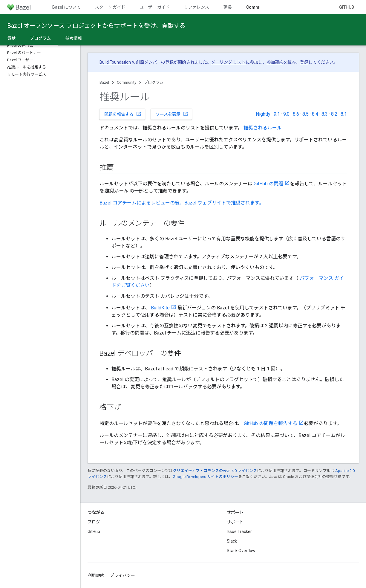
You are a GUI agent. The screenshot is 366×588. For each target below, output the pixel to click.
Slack (232, 541)
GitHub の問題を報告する (271, 423)
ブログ (94, 522)
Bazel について (66, 7)
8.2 (334, 114)
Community (127, 82)
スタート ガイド (110, 7)
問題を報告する (123, 114)
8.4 (315, 114)
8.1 (344, 114)
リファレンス (197, 7)
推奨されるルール (263, 128)
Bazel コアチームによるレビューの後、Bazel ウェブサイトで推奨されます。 (182, 203)
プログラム (154, 82)
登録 (304, 62)
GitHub (347, 7)
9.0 (286, 114)
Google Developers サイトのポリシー (205, 477)
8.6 (296, 114)
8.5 (305, 114)
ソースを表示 (172, 114)
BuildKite (160, 308)
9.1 (277, 114)
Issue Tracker (239, 532)
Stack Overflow (241, 551)
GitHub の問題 (268, 184)
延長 (228, 7)
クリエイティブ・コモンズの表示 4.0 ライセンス (215, 471)
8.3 (325, 114)
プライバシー (122, 575)
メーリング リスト (228, 62)
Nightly (263, 114)
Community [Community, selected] (257, 7)
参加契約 (275, 62)
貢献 (11, 38)
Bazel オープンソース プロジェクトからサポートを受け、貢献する (96, 26)
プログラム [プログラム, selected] (40, 38)
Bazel (104, 82)
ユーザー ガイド (155, 7)
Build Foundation (115, 62)
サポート (235, 522)
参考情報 (73, 38)
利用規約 (96, 575)
